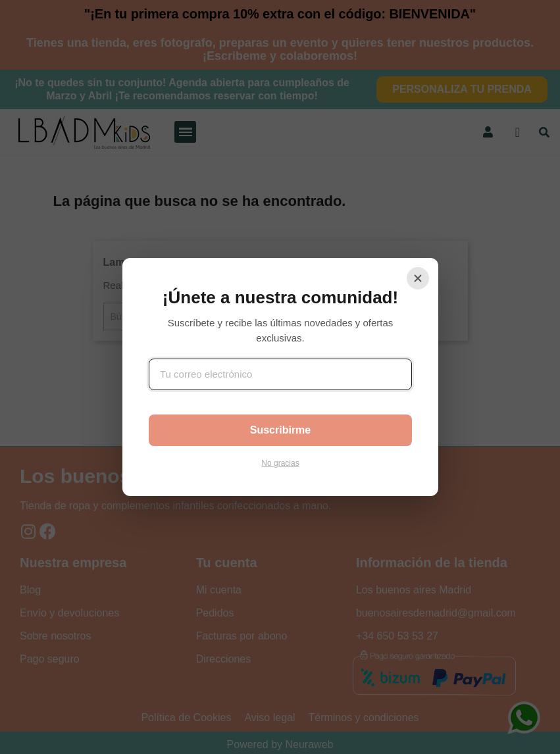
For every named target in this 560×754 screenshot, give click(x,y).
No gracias (280, 463)
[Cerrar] (418, 278)
